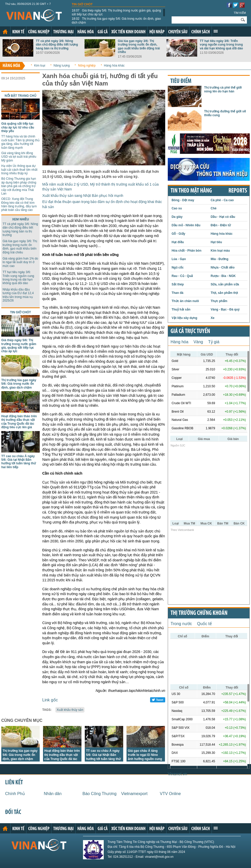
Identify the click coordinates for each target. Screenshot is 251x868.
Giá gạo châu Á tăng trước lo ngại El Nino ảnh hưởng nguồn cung (145, 755)
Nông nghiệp (87, 66)
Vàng (198, 342)
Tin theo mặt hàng (191, 191)
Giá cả (103, 32)
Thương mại (63, 32)
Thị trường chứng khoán (199, 613)
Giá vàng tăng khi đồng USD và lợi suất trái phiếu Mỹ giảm (19, 157)
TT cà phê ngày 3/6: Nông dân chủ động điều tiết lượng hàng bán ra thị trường (57, 45)
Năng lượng (62, 66)
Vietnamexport (134, 794)
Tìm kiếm (240, 13)
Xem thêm (216, 31)
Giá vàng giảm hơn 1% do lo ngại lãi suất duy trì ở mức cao (20, 262)
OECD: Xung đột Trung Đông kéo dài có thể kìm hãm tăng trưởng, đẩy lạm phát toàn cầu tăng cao (19, 204)
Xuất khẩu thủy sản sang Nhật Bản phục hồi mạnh (83, 196)
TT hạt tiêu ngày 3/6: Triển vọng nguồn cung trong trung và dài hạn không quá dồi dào (221, 45)
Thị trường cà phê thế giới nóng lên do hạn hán (223, 89)
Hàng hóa (86, 32)
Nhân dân (53, 794)
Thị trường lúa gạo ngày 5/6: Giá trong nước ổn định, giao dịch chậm (116, 20)
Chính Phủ (15, 794)
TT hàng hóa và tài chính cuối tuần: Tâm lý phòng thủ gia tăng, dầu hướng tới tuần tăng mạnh (20, 142)
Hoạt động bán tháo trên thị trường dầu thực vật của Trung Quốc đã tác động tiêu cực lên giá (19, 422)
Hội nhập (157, 32)
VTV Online (170, 794)
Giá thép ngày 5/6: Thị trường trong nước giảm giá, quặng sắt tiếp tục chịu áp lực (116, 12)
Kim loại (40, 66)
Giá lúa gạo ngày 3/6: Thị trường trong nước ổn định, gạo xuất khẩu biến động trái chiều (139, 46)
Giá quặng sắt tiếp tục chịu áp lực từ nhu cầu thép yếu (18, 127)
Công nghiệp (39, 32)
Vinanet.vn (177, 774)
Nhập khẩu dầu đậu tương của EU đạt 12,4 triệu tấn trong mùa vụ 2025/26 (18, 295)
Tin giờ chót (82, 4)
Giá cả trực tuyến (190, 331)
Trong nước (181, 624)
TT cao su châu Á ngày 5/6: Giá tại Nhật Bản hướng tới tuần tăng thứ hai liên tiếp (19, 462)
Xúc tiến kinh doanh (128, 32)
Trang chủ (5, 32)
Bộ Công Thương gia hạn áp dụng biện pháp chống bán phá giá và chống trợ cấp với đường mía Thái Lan (19, 186)
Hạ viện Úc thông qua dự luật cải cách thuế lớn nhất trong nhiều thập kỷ (19, 170)
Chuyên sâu (178, 32)
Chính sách (201, 32)
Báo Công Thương (100, 794)
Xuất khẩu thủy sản (70, 710)
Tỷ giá (214, 342)
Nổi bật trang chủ (20, 96)
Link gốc (50, 700)
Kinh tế (18, 32)
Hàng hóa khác (114, 66)
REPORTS (238, 191)
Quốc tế (205, 624)
